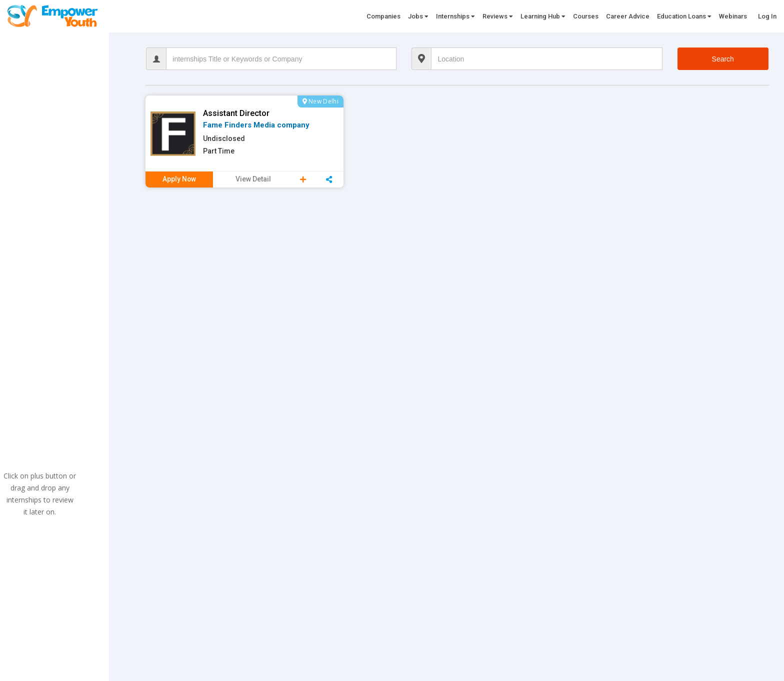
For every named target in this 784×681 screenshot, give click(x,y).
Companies (383, 16)
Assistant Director (236, 113)
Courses (586, 16)
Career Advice (628, 16)
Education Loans (684, 16)
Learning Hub (543, 16)
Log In (767, 16)
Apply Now (179, 179)
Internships (455, 16)
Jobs (418, 16)
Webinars (733, 16)
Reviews (498, 16)
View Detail (253, 179)
